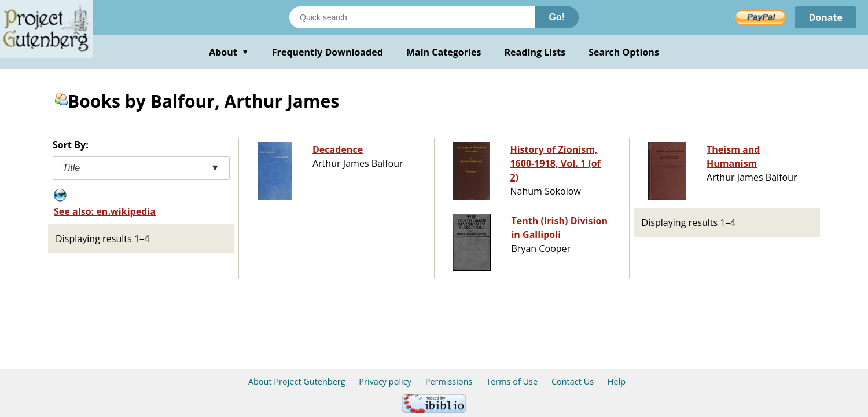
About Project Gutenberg (297, 381)
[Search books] (412, 17)
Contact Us (573, 381)
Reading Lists (535, 52)
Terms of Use (512, 381)
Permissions (449, 381)
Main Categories (444, 52)
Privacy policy (385, 381)
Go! (557, 17)
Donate (825, 17)
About (229, 52)
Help (617, 381)
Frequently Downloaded (328, 52)
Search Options (624, 52)
